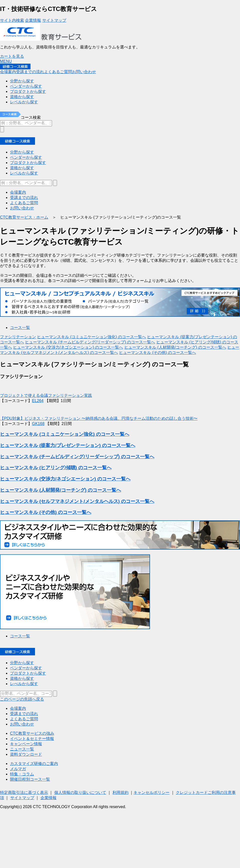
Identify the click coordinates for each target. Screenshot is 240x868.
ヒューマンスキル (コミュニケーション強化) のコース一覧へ (91, 337)
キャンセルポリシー (151, 793)
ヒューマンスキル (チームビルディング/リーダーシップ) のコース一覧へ (90, 342)
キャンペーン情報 (26, 744)
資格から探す (22, 168)
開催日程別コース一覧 (30, 779)
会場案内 (8, 72)
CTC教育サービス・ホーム (24, 217)
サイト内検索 (12, 20)
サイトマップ (54, 20)
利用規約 (120, 793)
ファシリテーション (18, 337)
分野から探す (22, 152)
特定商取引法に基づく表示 (24, 793)
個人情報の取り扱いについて (80, 793)
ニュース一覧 (22, 749)
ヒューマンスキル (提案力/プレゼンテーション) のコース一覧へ (68, 445)
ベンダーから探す (26, 157)
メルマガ (18, 769)
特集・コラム (22, 774)
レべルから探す (24, 684)
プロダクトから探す (28, 163)
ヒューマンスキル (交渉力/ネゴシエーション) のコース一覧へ (68, 347)
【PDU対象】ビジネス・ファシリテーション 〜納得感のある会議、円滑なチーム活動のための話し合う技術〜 (99, 418)
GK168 (38, 424)
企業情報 (33, 20)
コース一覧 (20, 328)
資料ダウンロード (26, 754)
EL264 (38, 401)
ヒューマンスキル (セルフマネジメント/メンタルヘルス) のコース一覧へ (77, 501)
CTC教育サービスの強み (32, 733)
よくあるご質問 (58, 72)
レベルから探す (24, 173)
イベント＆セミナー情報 (32, 739)
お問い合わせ (84, 72)
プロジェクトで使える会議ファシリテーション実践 (46, 395)
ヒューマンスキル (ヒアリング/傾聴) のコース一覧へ (56, 468)
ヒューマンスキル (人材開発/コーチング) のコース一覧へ (175, 347)
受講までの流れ (30, 72)
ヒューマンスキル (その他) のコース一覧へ (157, 353)
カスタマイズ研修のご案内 (34, 764)
